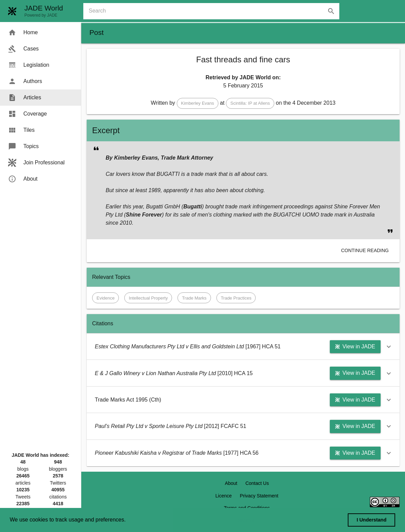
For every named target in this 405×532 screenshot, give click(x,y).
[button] (198, 103)
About (231, 483)
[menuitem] (40, 33)
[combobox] (214, 11)
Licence (223, 496)
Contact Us (257, 483)
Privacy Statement (259, 496)
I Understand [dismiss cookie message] (371, 520)
